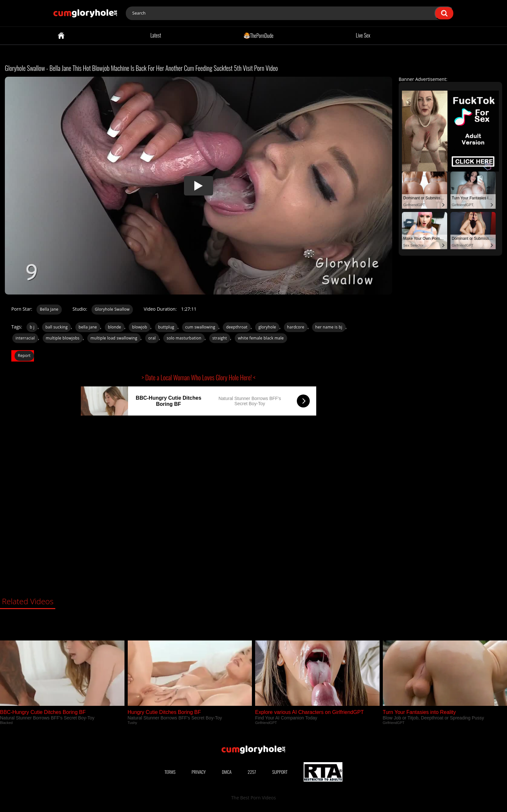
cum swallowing (200, 327)
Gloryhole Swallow (112, 309)
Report (24, 356)
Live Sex (363, 35)
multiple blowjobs (63, 338)
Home (61, 36)
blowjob (140, 327)
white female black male (261, 338)
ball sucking (56, 327)
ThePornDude (259, 35)
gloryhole (267, 327)
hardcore (296, 327)
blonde (115, 327)
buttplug (166, 327)
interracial (25, 338)
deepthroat (237, 327)
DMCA (227, 772)
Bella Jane (49, 309)
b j (32, 327)
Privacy (199, 772)
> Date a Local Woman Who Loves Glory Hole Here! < (199, 377)
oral (152, 338)
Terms (170, 772)
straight (220, 338)
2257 (252, 772)
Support (280, 772)
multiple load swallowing (114, 338)
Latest (156, 35)
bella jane (88, 327)
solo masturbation (184, 338)
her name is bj (329, 327)
